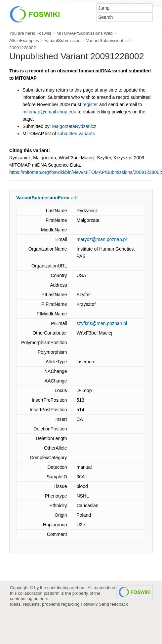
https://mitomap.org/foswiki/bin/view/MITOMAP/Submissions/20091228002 (86, 172)
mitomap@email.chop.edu (49, 112)
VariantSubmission (63, 40)
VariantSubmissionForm (43, 198)
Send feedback (113, 604)
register (90, 104)
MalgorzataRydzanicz (74, 126)
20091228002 (23, 48)
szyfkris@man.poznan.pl (102, 323)
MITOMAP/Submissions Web (85, 33)
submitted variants (76, 134)
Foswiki (44, 33)
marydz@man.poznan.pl (102, 239)
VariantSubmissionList (107, 40)
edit (75, 198)
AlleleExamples (24, 40)
